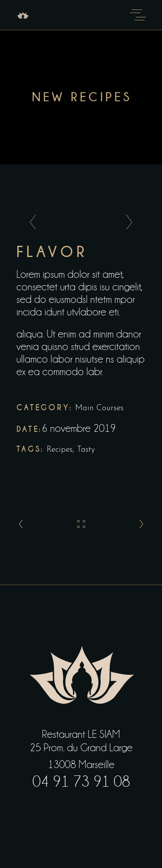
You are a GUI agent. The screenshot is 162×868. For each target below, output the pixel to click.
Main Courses (99, 408)
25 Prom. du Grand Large (81, 748)
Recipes (60, 450)
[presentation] (30, 222)
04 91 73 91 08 (81, 782)
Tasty (86, 450)
